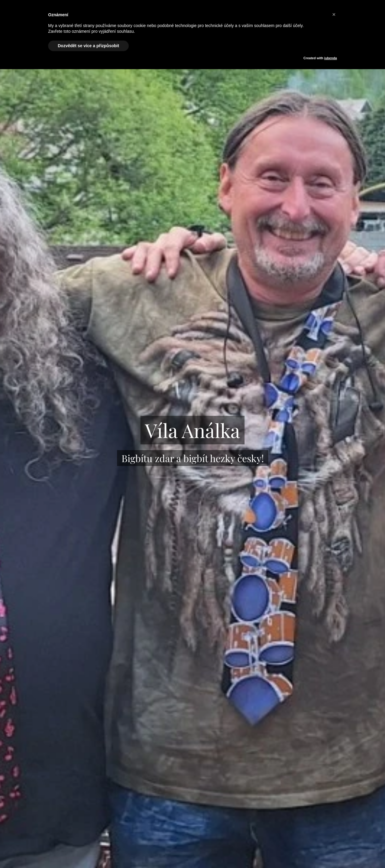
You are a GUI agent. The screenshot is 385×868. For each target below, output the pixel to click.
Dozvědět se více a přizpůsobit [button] (88, 46)
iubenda (331, 58)
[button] (334, 14)
